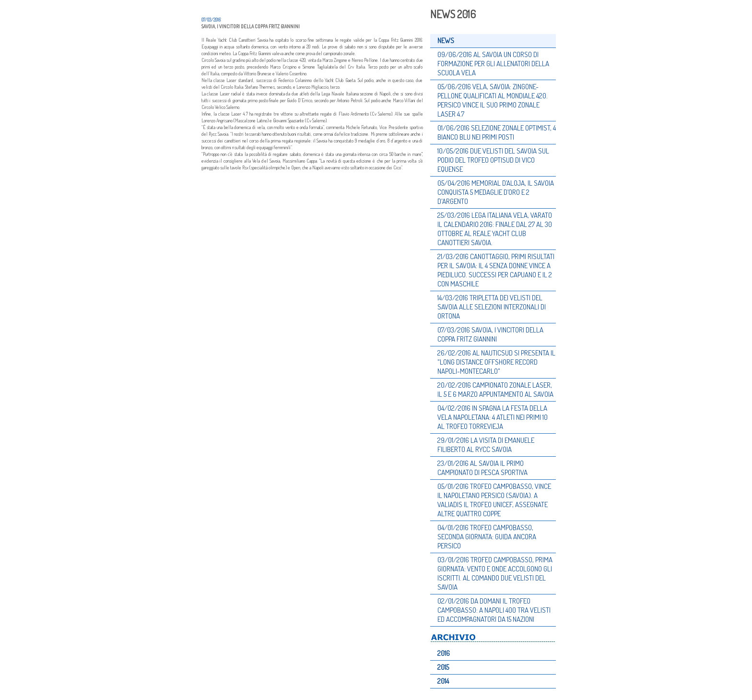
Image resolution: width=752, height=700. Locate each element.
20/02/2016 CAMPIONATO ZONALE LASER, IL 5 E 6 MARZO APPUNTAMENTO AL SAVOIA (495, 390)
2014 (443, 681)
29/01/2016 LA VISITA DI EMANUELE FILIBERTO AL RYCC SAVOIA (486, 445)
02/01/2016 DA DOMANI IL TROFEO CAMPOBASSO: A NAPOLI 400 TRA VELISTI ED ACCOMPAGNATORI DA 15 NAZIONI (494, 610)
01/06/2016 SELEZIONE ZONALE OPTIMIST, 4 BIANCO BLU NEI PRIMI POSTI (497, 132)
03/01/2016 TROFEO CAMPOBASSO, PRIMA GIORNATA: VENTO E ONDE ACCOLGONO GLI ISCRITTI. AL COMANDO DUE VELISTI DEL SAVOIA (495, 573)
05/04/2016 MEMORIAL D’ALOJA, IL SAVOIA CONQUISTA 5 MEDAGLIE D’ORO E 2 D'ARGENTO (496, 192)
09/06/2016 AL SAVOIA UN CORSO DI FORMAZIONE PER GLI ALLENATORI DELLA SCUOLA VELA (493, 64)
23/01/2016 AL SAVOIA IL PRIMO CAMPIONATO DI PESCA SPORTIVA (482, 468)
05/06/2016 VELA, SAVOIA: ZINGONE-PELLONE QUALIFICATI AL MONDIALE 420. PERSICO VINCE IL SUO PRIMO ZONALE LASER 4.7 (493, 100)
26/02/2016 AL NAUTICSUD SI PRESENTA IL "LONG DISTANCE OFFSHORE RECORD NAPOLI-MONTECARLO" (496, 362)
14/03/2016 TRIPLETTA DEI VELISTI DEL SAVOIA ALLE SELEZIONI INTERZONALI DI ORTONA (492, 307)
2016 (444, 653)
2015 (443, 667)
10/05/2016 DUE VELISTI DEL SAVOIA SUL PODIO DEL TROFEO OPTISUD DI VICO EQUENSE (493, 160)
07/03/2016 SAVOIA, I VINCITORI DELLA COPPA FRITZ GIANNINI (490, 334)
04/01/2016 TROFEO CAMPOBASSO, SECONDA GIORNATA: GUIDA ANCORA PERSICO (487, 537)
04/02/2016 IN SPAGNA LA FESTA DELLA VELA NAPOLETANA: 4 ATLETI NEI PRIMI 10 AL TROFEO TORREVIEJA (493, 417)
